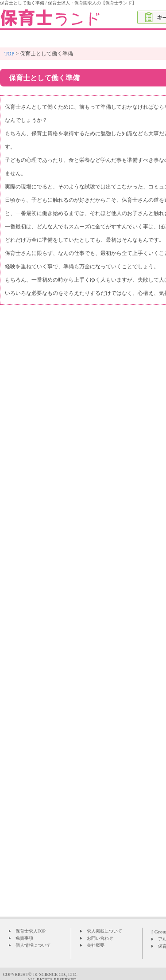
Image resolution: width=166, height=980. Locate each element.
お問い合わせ (100, 938)
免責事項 (24, 938)
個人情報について (33, 945)
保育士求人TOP (31, 931)
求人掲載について (104, 931)
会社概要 (96, 945)
